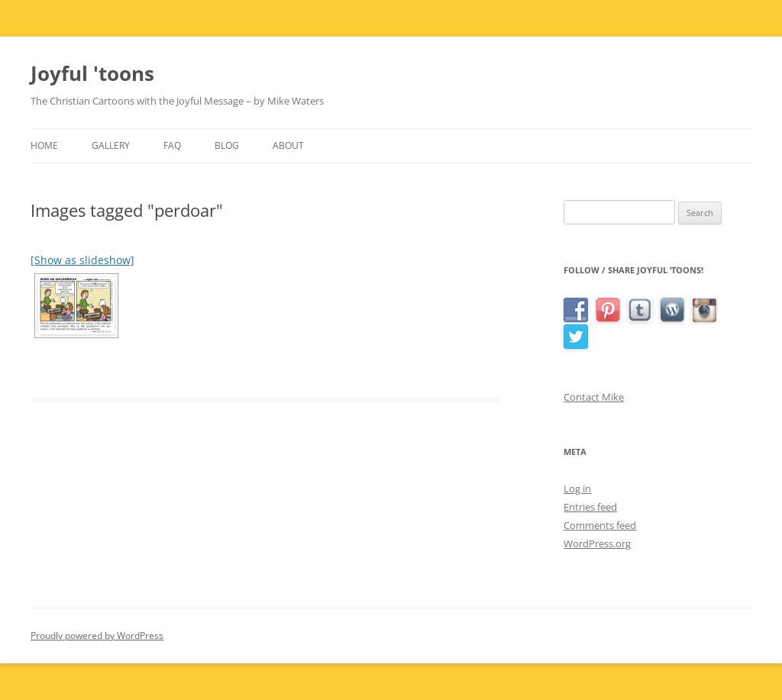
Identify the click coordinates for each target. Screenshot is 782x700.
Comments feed (600, 525)
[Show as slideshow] (82, 260)
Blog (227, 145)
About (288, 145)
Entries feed (590, 507)
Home (44, 145)
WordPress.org (597, 544)
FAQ (172, 145)
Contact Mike (594, 397)
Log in (577, 489)
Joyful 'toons (92, 73)
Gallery (111, 145)
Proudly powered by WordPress (97, 635)
